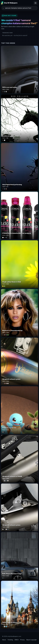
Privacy (22, 640)
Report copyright (31, 640)
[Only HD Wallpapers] (9, 3)
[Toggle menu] (35, 3)
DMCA (17, 640)
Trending (10, 640)
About (4, 640)
